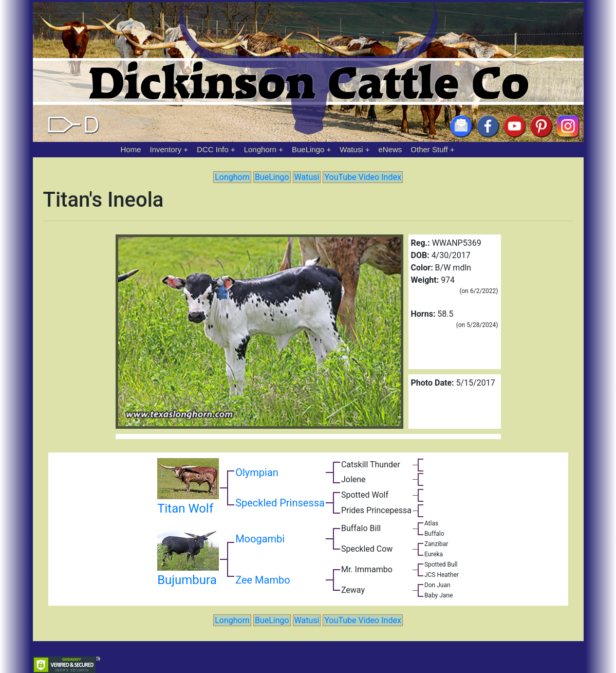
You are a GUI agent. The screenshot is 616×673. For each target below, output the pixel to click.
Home (131, 149)
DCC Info (213, 149)
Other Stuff (429, 149)
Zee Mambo (263, 580)
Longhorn (260, 149)
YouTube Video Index (362, 177)
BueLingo (308, 149)
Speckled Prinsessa (280, 503)
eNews (390, 149)
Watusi (351, 149)
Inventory (165, 149)
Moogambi (260, 539)
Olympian (257, 472)
